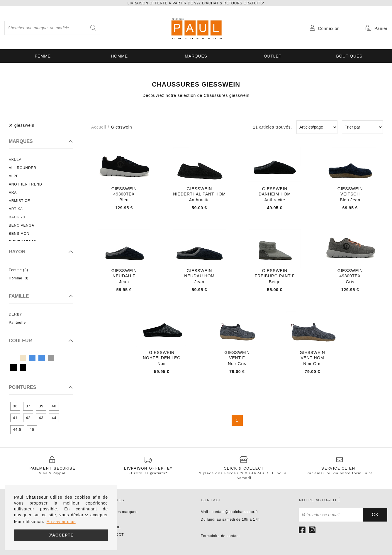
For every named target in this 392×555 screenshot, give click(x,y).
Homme (119, 56)
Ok (375, 515)
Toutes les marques (120, 512)
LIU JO (109, 542)
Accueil (99, 127)
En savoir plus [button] (61, 522)
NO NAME (112, 527)
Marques (196, 56)
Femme (43, 56)
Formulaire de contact (220, 536)
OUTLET (273, 56)
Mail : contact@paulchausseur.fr (230, 512)
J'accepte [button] (61, 535)
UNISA (109, 519)
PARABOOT (113, 535)
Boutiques (349, 56)
